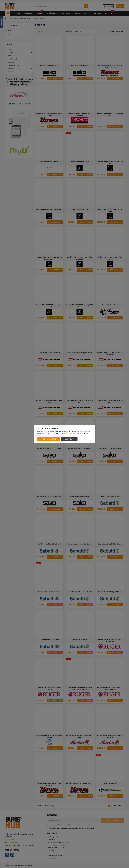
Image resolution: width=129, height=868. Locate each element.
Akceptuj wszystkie (49, 439)
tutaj (38, 435)
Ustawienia (69, 439)
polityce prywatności (69, 433)
